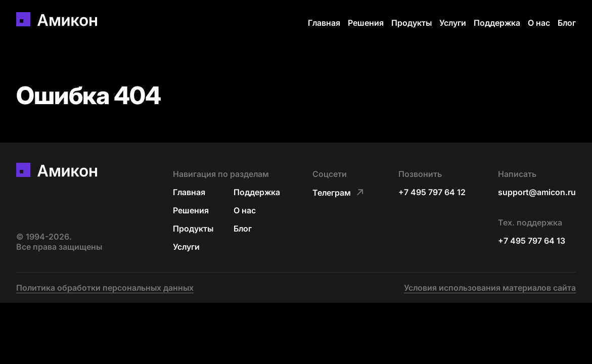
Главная (324, 23)
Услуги (453, 23)
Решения (366, 23)
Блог (567, 23)
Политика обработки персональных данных (105, 288)
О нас (539, 23)
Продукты (412, 23)
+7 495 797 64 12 (432, 192)
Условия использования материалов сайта (490, 288)
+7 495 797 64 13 (532, 241)
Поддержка (497, 23)
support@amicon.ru (537, 192)
